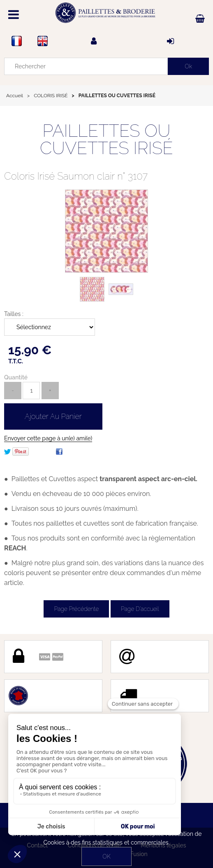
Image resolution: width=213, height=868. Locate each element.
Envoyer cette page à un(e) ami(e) (48, 438)
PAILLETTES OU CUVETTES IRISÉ (106, 139)
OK (106, 856)
